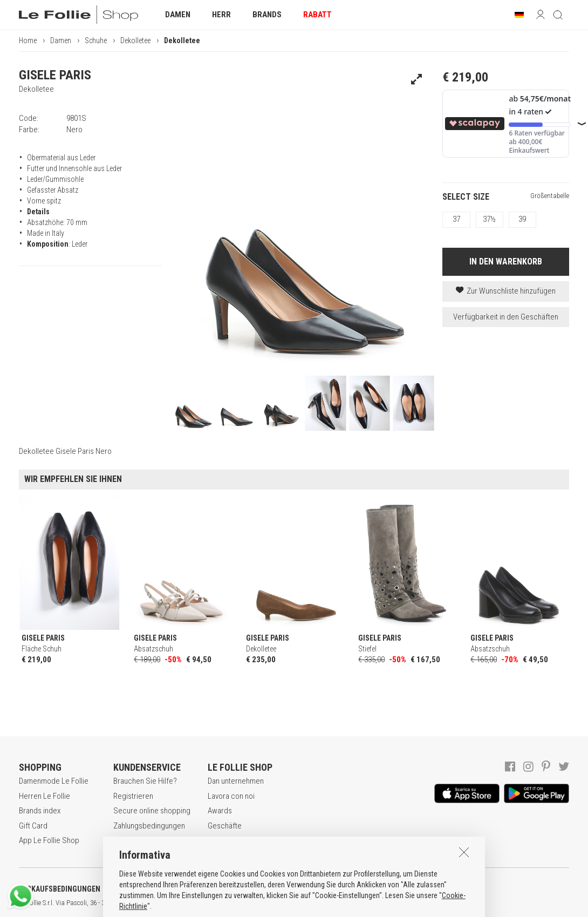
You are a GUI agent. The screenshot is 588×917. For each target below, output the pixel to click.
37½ (489, 219)
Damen (61, 40)
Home (28, 40)
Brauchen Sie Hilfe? (145, 781)
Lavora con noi (231, 796)
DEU (396, 903)
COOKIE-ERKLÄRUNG (285, 889)
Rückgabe (130, 840)
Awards (220, 811)
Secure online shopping (152, 811)
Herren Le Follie (45, 796)
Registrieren (133, 796)
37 (456, 219)
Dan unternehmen (236, 781)
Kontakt (220, 840)
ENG (383, 903)
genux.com (346, 903)
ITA (370, 903)
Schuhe (96, 40)
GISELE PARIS (55, 75)
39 (522, 219)
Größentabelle (550, 196)
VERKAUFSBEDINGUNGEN (60, 889)
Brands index (40, 811)
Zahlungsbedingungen (149, 826)
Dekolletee (135, 40)
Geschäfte (225, 826)
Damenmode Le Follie (54, 781)
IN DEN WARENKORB (506, 261)
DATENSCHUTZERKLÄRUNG (176, 889)
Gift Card (33, 826)
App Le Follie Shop (49, 840)
